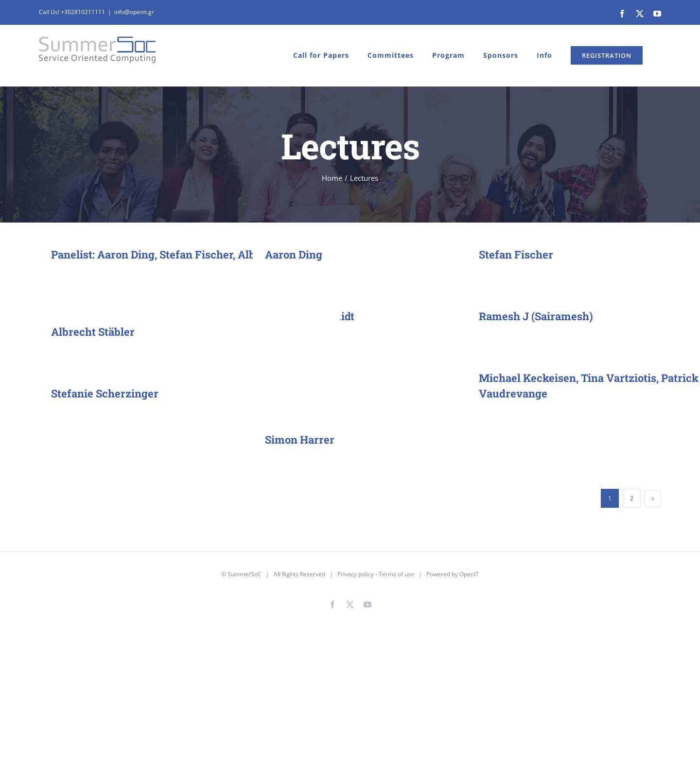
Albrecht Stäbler (93, 332)
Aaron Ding (294, 254)
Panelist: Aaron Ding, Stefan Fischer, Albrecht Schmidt (189, 254)
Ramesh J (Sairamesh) (536, 316)
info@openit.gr (134, 12)
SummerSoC (245, 574)
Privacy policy (356, 574)
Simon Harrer (300, 440)
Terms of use (396, 574)
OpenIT (469, 574)
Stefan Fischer (516, 254)
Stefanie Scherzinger (105, 393)
